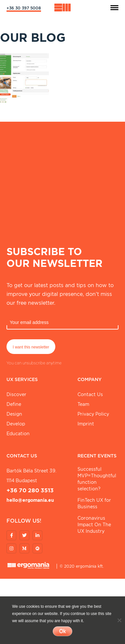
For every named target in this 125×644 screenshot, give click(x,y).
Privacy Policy (93, 414)
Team (83, 404)
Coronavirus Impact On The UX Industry (94, 525)
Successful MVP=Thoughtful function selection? (97, 479)
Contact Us (90, 394)
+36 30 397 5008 (24, 8)
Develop (16, 424)
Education (18, 434)
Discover (16, 394)
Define (14, 404)
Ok (62, 631)
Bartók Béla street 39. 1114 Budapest (31, 476)
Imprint (86, 424)
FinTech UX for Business (94, 503)
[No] (119, 620)
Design (14, 414)
